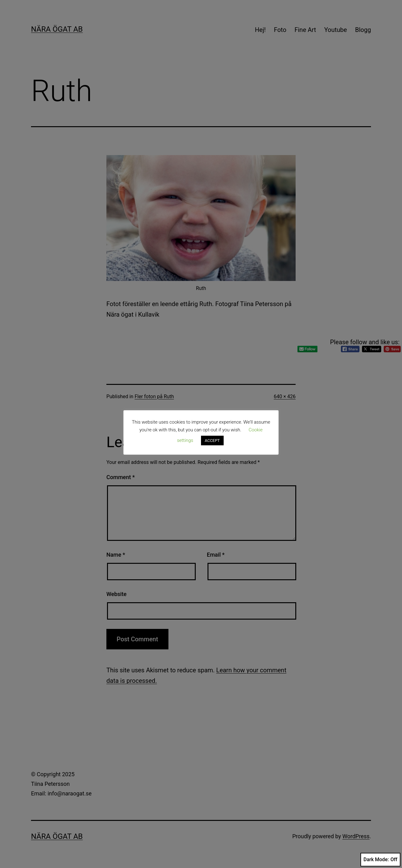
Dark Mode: (380, 860)
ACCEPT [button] (212, 441)
